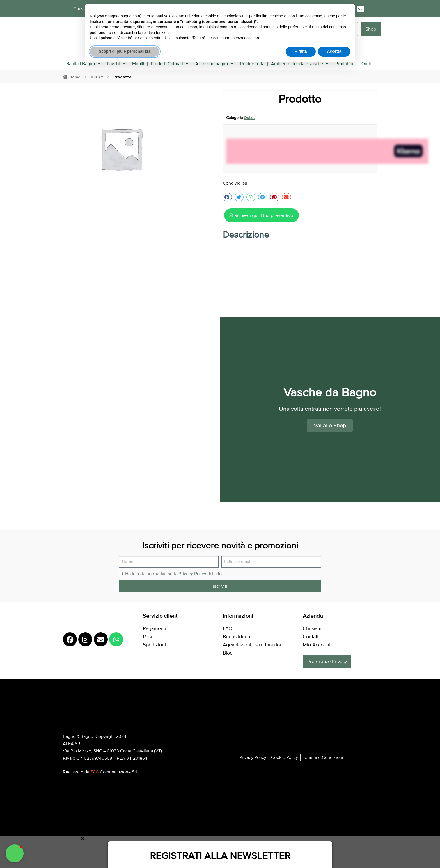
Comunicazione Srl (114, 770)
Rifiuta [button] (301, 51)
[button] (227, 196)
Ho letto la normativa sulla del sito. (174, 572)
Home (75, 75)
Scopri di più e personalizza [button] (125, 51)
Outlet (368, 62)
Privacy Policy (192, 572)
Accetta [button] (334, 51)
